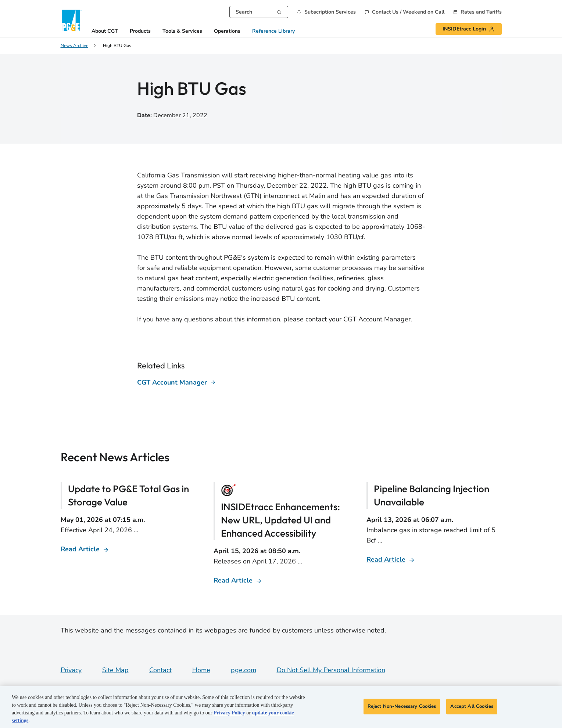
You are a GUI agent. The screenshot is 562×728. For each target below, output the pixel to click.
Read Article (80, 549)
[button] (326, 12)
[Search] (279, 11)
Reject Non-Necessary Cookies (402, 706)
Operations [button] (227, 31)
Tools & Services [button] (182, 31)
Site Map (115, 670)
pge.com (244, 670)
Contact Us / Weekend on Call (408, 12)
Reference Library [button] (273, 31)
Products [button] (140, 31)
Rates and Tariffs (481, 12)
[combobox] (259, 12)
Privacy (71, 670)
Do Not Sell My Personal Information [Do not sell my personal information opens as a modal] (331, 670)
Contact (160, 670)
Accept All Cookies (472, 706)
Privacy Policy (229, 713)
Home (201, 670)
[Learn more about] (176, 382)
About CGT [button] (105, 31)
